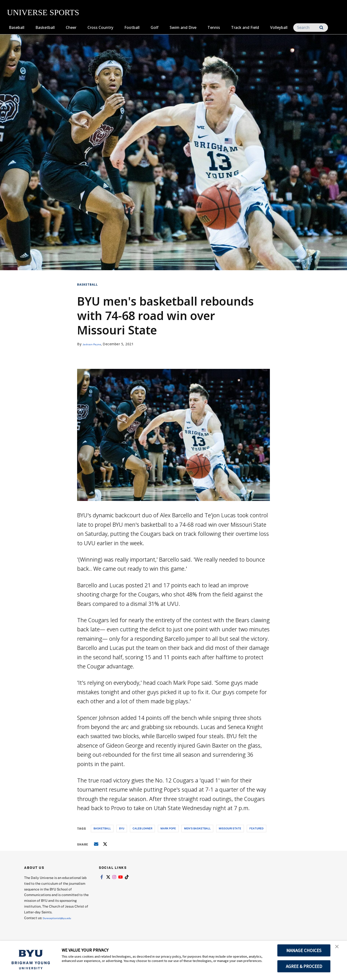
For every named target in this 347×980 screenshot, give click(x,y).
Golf (155, 27)
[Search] (311, 28)
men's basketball (197, 828)
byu (122, 828)
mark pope (168, 828)
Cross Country (100, 27)
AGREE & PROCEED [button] (304, 966)
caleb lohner (142, 828)
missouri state (230, 828)
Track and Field (245, 27)
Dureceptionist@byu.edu (62, 918)
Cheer (71, 27)
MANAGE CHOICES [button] (304, 950)
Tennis (214, 27)
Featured (257, 828)
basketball (102, 828)
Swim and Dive (183, 27)
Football (132, 27)
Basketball (45, 27)
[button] (339, 949)
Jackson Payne (95, 344)
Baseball (17, 27)
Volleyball (279, 27)
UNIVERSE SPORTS (43, 12)
